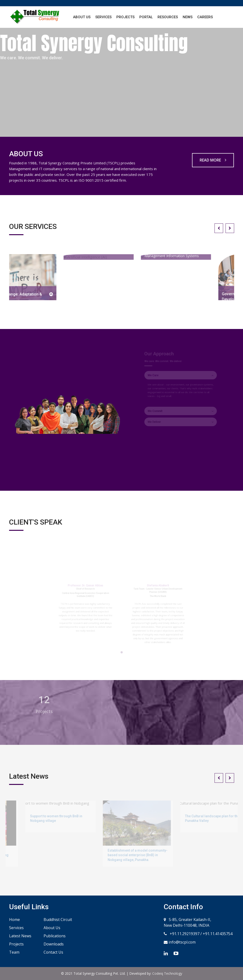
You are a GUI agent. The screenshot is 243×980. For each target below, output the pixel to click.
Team (14, 952)
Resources (168, 17)
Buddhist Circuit (58, 920)
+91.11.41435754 (218, 934)
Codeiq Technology (167, 973)
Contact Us (53, 952)
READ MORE (213, 160)
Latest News (20, 936)
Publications (55, 936)
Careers (205, 17)
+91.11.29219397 (184, 934)
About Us (82, 17)
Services (103, 17)
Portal (146, 17)
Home (14, 920)
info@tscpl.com (182, 942)
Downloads (54, 944)
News (188, 17)
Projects (125, 17)
